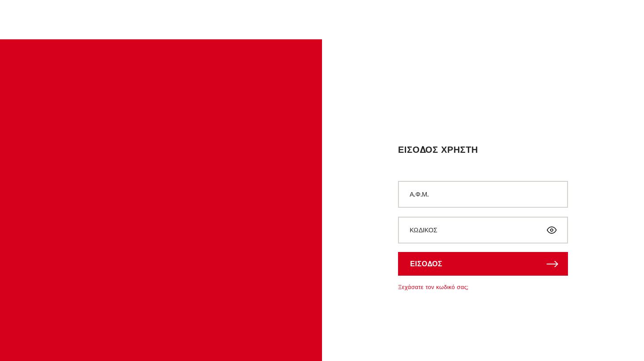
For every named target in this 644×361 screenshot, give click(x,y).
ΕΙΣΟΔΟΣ (426, 264)
